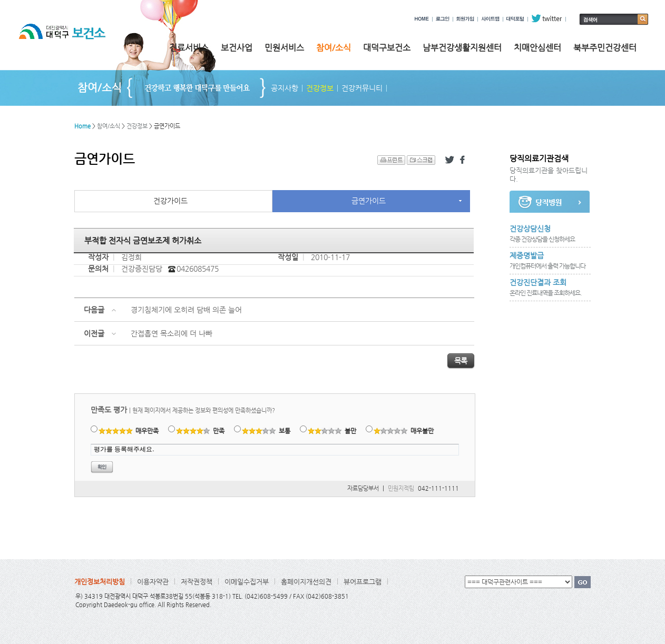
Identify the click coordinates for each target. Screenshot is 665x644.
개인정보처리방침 (100, 582)
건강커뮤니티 (362, 88)
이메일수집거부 (247, 582)
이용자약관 (153, 582)
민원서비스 (284, 48)
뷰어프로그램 (363, 582)
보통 (266, 431)
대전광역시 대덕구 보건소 (70, 41)
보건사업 (237, 48)
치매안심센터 (537, 48)
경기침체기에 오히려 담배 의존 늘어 (186, 310)
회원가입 (465, 18)
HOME (422, 18)
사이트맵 (490, 18)
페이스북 (464, 160)
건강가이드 (170, 201)
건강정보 (320, 88)
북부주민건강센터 (605, 48)
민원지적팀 (401, 488)
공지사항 (285, 88)
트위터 (449, 160)
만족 (201, 431)
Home (82, 126)
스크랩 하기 (421, 160)
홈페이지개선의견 (306, 582)
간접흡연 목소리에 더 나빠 (172, 333)
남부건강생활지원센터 (462, 48)
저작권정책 (197, 582)
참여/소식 (334, 48)
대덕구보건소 (387, 48)
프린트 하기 (391, 160)
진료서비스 (189, 48)
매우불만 (404, 431)
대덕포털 (515, 18)
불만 (332, 431)
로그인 (443, 18)
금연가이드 (369, 201)
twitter (547, 18)
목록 (461, 361)
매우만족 (129, 431)
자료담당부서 (363, 488)
